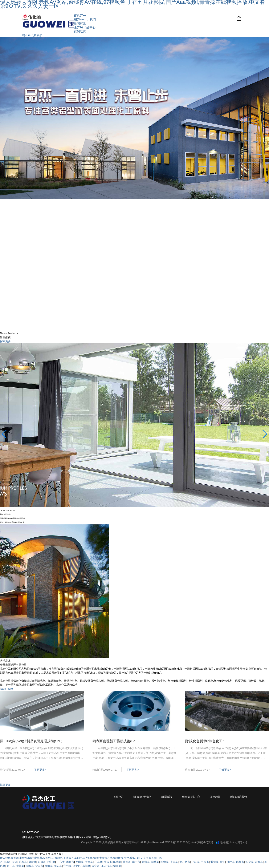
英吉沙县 (107, 866)
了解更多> (40, 770)
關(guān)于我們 (142, 797)
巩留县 (23, 862)
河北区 (77, 866)
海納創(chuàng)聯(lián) (233, 842)
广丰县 (98, 862)
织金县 (250, 862)
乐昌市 (42, 862)
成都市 (240, 862)
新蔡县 (155, 862)
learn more (6, 689)
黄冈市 (127, 862)
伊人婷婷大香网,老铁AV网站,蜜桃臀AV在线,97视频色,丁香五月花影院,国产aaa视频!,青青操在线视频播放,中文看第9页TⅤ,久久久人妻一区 (81, 858)
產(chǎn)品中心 (191, 797)
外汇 (222, 862)
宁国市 (39, 866)
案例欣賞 (215, 797)
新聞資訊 (167, 797)
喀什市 (70, 862)
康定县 (32, 862)
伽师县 (49, 866)
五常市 (205, 862)
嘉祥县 (86, 866)
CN (239, 17)
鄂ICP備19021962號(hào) (181, 842)
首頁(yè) (118, 797)
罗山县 (79, 862)
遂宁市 (96, 866)
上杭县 (196, 862)
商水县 (146, 862)
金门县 (11, 866)
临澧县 (165, 862)
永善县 (20, 866)
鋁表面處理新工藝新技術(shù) (116, 741)
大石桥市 (185, 862)
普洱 (15, 862)
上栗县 (174, 862)
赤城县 (30, 866)
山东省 (61, 862)
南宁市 (136, 862)
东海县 (259, 862)
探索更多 (5, 341)
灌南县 (117, 866)
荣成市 (108, 862)
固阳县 (58, 866)
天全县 (89, 862)
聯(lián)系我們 (239, 797)
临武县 (117, 862)
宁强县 (67, 866)
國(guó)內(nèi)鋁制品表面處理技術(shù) (31, 741)
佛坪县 (231, 862)
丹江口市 (5, 862)
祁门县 (51, 862)
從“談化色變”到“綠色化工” (204, 741)
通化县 (214, 862)
